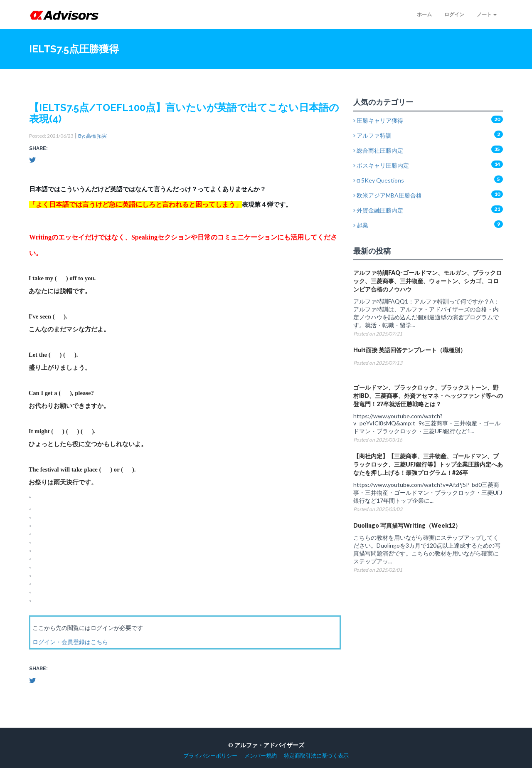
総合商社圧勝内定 (378, 150)
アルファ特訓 (372, 135)
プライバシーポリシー (210, 756)
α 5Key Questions (379, 180)
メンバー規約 (261, 756)
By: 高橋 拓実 (92, 136)
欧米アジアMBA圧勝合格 (388, 195)
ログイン (454, 14)
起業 (361, 225)
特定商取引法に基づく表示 (316, 756)
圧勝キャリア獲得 (378, 120)
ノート (487, 14)
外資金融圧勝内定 (378, 210)
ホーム (424, 14)
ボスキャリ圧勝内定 (381, 165)
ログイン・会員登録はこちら (70, 642)
